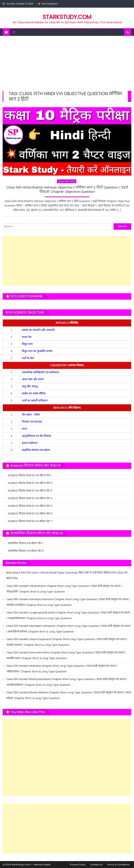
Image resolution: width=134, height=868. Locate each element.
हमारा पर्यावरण (30, 443)
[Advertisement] (67, 62)
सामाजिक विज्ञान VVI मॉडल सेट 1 (25, 543)
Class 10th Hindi (67, 181)
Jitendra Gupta (42, 865)
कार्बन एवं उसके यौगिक (34, 393)
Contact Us (96, 865)
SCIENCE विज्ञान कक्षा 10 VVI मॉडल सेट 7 (30, 521)
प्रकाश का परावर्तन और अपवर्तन (39, 330)
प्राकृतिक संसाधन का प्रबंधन (36, 450)
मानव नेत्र (27, 337)
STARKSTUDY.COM (67, 17)
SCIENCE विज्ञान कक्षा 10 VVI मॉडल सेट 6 (30, 514)
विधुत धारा (28, 344)
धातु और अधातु (30, 386)
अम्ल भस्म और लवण (33, 379)
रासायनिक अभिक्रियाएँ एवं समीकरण (41, 372)
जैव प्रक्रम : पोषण (31, 415)
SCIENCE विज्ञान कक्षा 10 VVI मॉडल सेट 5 (30, 506)
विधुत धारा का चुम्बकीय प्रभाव (37, 351)
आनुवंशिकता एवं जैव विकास (37, 436)
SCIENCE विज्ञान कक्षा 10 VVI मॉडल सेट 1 (30, 475)
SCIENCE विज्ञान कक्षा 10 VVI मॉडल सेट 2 (30, 483)
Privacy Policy (78, 865)
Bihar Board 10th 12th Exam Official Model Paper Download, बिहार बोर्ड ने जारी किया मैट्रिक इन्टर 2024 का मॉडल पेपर (67, 575)
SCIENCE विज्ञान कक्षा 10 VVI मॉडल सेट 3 (30, 491)
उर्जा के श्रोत (28, 358)
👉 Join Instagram (48, 4)
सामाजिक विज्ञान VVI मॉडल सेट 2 (26, 551)
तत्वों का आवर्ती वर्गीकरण (35, 401)
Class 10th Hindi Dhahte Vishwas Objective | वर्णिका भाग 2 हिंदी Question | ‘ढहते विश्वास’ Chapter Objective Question (67, 189)
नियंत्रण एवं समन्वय (32, 422)
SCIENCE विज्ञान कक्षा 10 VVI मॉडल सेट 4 (30, 498)
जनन (25, 429)
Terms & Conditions (118, 865)
